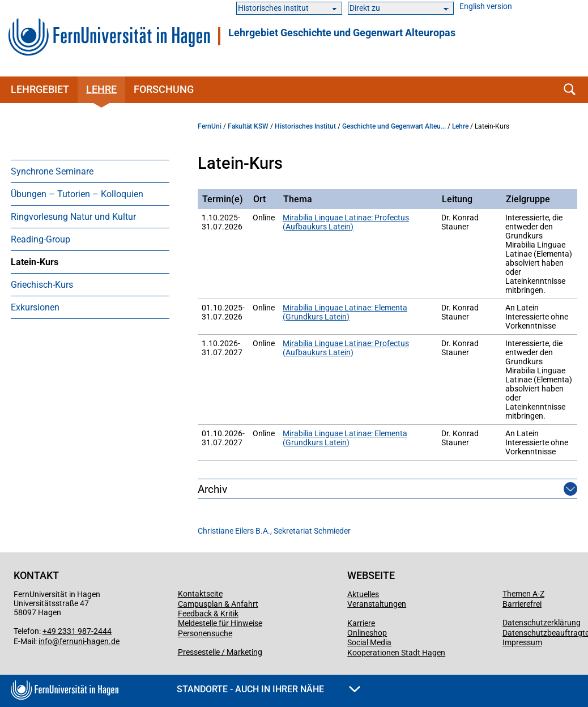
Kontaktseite (200, 594)
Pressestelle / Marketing (220, 652)
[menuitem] (90, 171)
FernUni (210, 126)
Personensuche (205, 633)
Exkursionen (35, 307)
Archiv (212, 489)
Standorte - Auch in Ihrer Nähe (269, 689)
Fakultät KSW (248, 126)
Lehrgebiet (40, 89)
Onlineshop (367, 633)
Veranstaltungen (377, 604)
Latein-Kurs (35, 262)
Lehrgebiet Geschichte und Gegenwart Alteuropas (342, 33)
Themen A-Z (523, 594)
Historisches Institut (305, 126)
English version (486, 7)
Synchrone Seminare (52, 171)
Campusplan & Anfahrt (218, 604)
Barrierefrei (522, 604)
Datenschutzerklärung (542, 623)
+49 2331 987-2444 (77, 631)
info (45, 641)
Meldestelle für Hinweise (220, 623)
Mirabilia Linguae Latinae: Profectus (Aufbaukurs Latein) (346, 222)
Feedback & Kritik (208, 614)
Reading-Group (41, 239)
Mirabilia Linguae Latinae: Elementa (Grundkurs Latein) (345, 312)
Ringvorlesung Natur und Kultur (73, 217)
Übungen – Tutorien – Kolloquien (77, 194)
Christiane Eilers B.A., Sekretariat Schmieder (274, 531)
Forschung (164, 89)
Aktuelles (363, 594)
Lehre (101, 89)
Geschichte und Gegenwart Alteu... (394, 126)
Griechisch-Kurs (42, 285)
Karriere (361, 623)
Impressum (522, 642)
